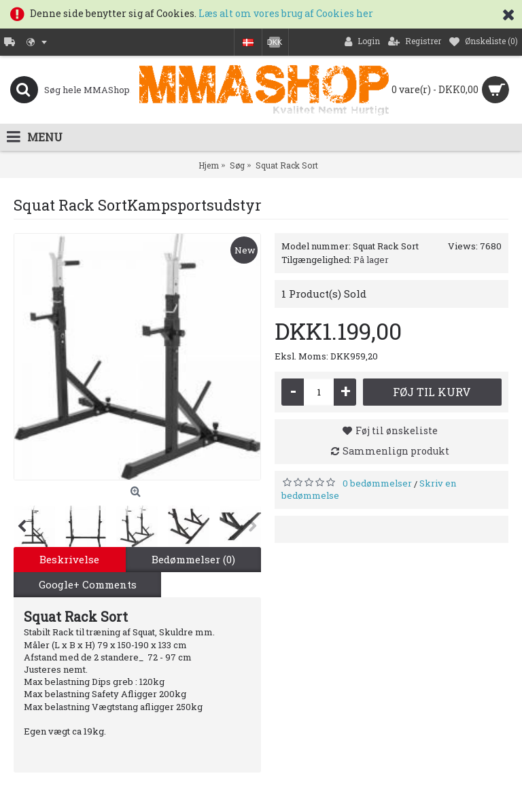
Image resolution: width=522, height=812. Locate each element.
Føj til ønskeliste (397, 430)
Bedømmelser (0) (193, 559)
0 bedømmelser (377, 483)
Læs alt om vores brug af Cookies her (286, 13)
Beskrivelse (69, 559)
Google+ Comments (88, 584)
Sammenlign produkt (396, 451)
